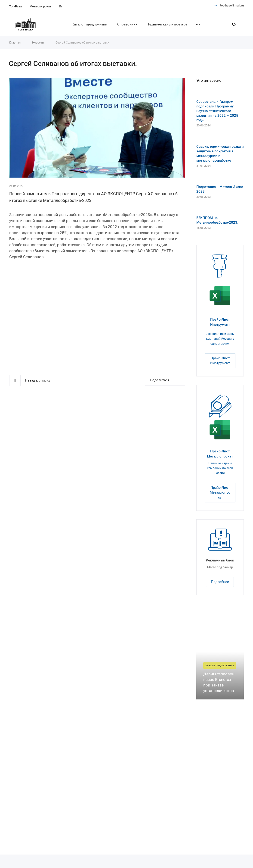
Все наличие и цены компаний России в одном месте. (220, 339)
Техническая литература (167, 24)
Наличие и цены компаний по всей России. (220, 468)
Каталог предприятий (89, 24)
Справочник (127, 24)
